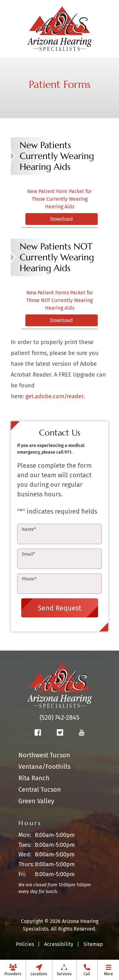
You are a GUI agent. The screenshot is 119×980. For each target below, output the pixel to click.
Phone (29, 579)
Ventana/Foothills (44, 767)
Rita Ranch (34, 778)
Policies (25, 944)
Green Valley (36, 801)
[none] (13, 970)
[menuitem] (13, 970)
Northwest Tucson (44, 755)
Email (28, 554)
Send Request (60, 608)
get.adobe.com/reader (54, 396)
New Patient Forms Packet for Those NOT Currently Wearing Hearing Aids (60, 300)
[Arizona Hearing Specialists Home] (60, 28)
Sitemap (93, 944)
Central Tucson (40, 789)
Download (62, 219)
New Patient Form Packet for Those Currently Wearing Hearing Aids (60, 199)
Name (29, 529)
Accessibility (59, 944)
